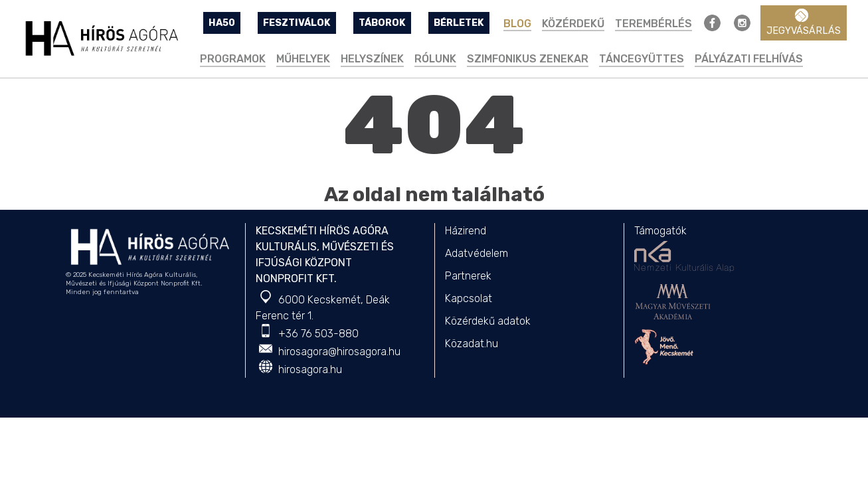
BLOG (517, 24)
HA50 (222, 23)
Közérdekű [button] (573, 24)
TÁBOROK (382, 23)
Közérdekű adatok (488, 321)
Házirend (466, 231)
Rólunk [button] (435, 59)
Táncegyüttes (642, 59)
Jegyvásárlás (804, 23)
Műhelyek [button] (303, 59)
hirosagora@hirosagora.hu (339, 352)
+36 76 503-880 (318, 334)
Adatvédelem (477, 253)
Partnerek (468, 276)
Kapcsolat (469, 298)
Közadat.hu (472, 344)
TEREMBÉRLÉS (653, 24)
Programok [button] (233, 59)
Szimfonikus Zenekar (528, 59)
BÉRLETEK (459, 23)
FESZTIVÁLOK (297, 23)
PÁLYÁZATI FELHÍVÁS (749, 59)
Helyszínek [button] (372, 59)
